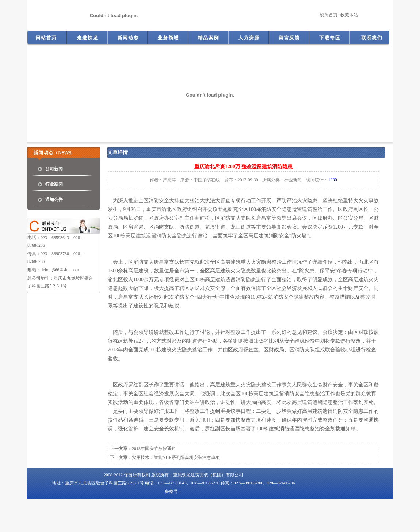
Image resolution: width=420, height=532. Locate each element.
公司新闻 (54, 169)
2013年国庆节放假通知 (154, 449)
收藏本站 (349, 15)
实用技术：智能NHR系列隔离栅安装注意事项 (176, 457)
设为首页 (329, 15)
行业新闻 (54, 184)
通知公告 (54, 200)
